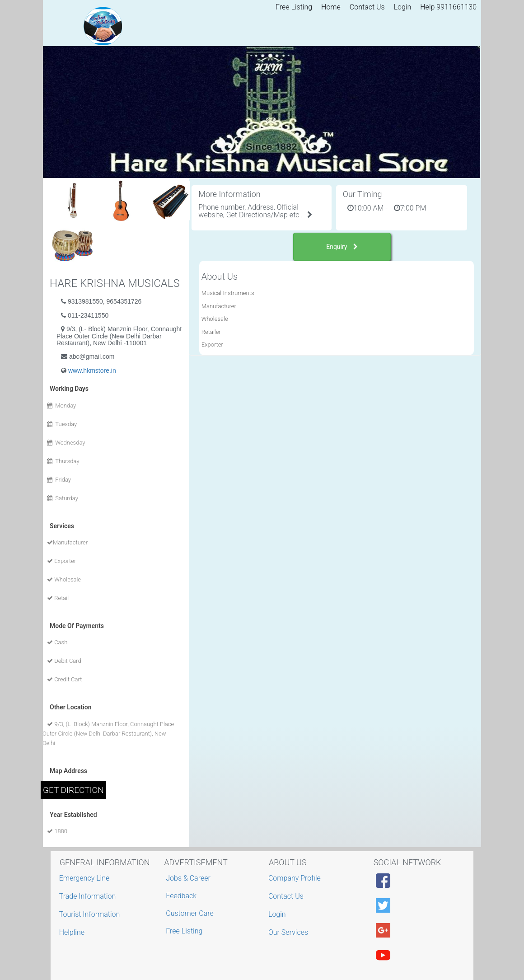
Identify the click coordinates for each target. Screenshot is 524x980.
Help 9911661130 (448, 7)
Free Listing (294, 7)
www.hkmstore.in (92, 370)
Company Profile (296, 878)
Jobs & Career (188, 878)
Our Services (289, 932)
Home (331, 7)
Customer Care (189, 913)
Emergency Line (86, 878)
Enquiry (342, 247)
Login (403, 7)
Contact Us (367, 7)
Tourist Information (91, 914)
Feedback (181, 896)
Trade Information (89, 896)
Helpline (73, 932)
